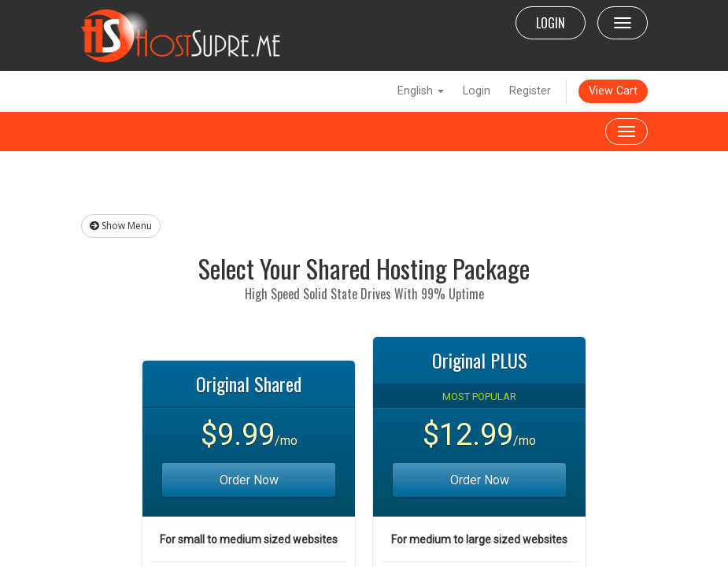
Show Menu (121, 226)
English (421, 91)
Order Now (249, 480)
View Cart (613, 91)
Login (477, 91)
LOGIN (551, 23)
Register (530, 91)
